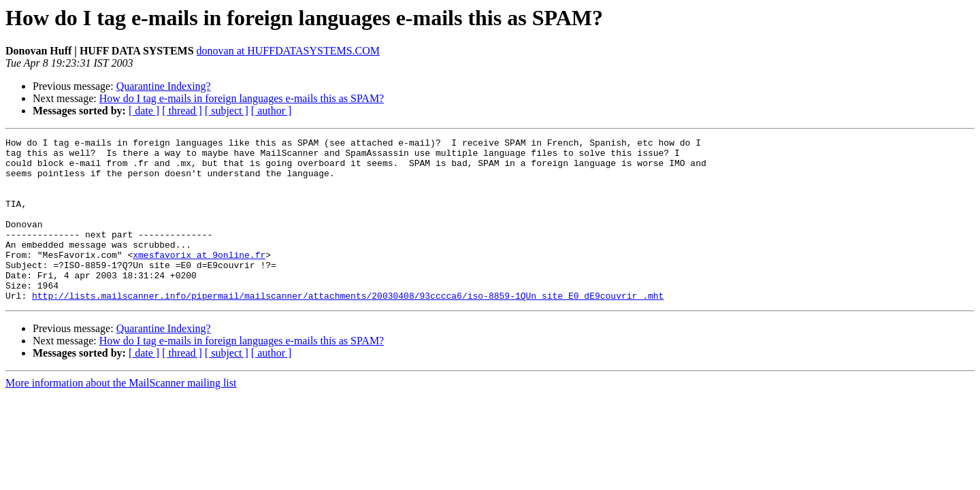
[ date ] (144, 111)
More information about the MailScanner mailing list (121, 415)
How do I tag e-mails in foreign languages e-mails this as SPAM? (242, 98)
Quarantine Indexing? (164, 86)
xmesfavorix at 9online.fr (199, 279)
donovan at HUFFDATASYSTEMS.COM (288, 51)
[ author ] (272, 111)
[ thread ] (182, 111)
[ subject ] (227, 111)
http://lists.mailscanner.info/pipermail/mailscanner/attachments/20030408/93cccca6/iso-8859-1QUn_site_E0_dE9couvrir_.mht (348, 328)
